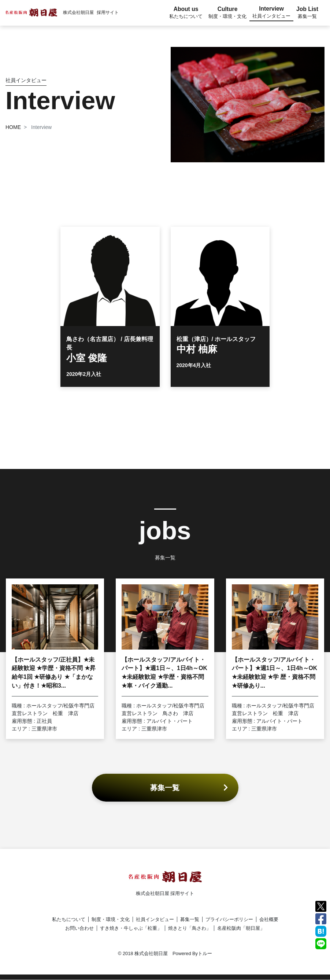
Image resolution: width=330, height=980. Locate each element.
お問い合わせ (79, 928)
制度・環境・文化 (111, 919)
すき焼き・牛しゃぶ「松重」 (131, 928)
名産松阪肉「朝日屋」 (241, 928)
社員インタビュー (155, 919)
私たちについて (69, 919)
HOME (13, 127)
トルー (205, 953)
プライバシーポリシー (229, 919)
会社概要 (269, 919)
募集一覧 (190, 919)
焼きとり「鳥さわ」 (190, 928)
